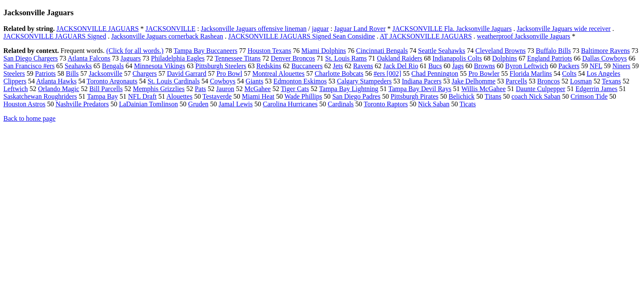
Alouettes (179, 96)
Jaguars (131, 58)
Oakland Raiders (399, 58)
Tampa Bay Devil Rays (420, 89)
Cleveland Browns (501, 51)
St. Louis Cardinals (174, 81)
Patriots (46, 73)
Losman (581, 81)
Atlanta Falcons (89, 58)
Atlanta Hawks (56, 81)
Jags (458, 66)
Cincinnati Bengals (382, 51)
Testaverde (217, 96)
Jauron (225, 89)
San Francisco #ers (29, 66)
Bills (72, 73)
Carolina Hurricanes (290, 104)
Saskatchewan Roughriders (40, 96)
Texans (611, 81)
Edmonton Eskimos (300, 81)
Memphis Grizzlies (159, 89)
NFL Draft (142, 96)
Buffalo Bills (553, 51)
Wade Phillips (303, 96)
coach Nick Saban (536, 96)
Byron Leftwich (527, 66)
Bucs (435, 66)
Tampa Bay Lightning (348, 89)
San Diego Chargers (31, 58)
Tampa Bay (102, 96)
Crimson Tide (589, 96)
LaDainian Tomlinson (148, 104)
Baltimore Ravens (605, 51)
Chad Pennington (435, 73)
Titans (493, 96)
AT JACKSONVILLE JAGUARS (426, 36)
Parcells (516, 81)
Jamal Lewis (235, 104)
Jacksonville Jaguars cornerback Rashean (167, 36)
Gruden (198, 104)
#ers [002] (387, 73)
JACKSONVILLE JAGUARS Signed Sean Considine (302, 36)
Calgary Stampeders (364, 81)
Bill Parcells (106, 89)
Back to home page (29, 118)
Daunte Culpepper (540, 89)
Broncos (549, 81)
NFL (596, 66)
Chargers (145, 73)
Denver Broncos (293, 58)
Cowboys (223, 81)
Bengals (113, 66)
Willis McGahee (484, 89)
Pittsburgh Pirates (414, 96)
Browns (484, 66)
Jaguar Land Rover (360, 29)
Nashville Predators (82, 104)
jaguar (321, 29)
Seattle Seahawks (442, 51)
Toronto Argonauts (112, 81)
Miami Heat (258, 96)
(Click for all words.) (135, 51)
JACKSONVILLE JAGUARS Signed (55, 36)
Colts (569, 73)
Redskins (269, 66)
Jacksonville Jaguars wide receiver (564, 29)
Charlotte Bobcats (339, 73)
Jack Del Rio (401, 66)
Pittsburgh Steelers (221, 66)
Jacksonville (106, 73)
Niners (621, 66)
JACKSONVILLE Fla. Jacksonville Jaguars (452, 29)
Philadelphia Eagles (178, 58)
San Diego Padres (357, 96)
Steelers (14, 73)
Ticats (468, 104)
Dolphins (504, 58)
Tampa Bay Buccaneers (206, 51)
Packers (569, 66)
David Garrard (187, 73)
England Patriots (550, 58)
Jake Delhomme (474, 81)
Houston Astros (24, 104)
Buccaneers (307, 66)
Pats (200, 89)
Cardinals (341, 104)
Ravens (363, 66)
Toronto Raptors (386, 104)
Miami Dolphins (324, 51)
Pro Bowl (229, 73)
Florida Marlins (531, 73)
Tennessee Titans (238, 58)
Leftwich (16, 89)
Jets (338, 66)
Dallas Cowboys (604, 58)
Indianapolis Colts (457, 58)
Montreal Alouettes (278, 73)
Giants (254, 81)
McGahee (257, 89)
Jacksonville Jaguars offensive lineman (254, 29)
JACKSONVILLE (171, 29)
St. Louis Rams (346, 58)
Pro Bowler (484, 73)
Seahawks (78, 66)
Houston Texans (269, 51)
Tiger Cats (295, 89)
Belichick (462, 96)
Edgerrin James (596, 89)
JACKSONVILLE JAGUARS (97, 29)
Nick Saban (434, 104)
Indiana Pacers (422, 81)
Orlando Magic (59, 89)
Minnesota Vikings (159, 66)
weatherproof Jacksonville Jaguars (523, 36)
